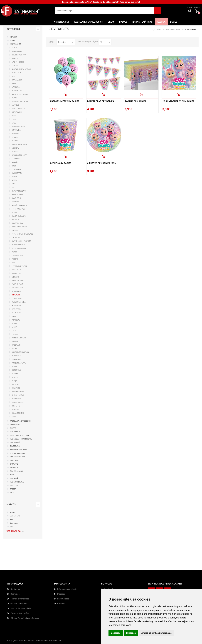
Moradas (61, 594)
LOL (13, 187)
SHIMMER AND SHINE (19, 144)
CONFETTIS (16, 406)
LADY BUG (15, 105)
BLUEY (14, 76)
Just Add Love (15, 516)
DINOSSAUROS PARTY (20, 155)
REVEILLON (14, 468)
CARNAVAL (14, 464)
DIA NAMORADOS (16, 471)
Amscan (13, 512)
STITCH (14, 48)
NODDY (14, 180)
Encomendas (63, 599)
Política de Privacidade (21, 608)
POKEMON (15, 220)
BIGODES (15, 374)
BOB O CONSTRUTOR (19, 227)
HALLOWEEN (15, 460)
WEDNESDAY (16, 309)
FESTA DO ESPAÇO (18, 209)
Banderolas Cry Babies (101, 101)
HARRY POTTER (17, 195)
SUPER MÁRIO (17, 80)
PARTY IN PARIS (17, 284)
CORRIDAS (15, 202)
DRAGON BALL (17, 51)
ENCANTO (15, 277)
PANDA (14, 367)
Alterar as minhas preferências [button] (156, 633)
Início (158, 30)
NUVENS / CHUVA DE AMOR (22, 69)
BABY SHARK (16, 73)
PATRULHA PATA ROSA (20, 101)
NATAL (13, 475)
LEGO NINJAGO (17, 255)
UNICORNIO (16, 134)
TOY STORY (16, 238)
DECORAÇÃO (16, 399)
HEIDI (14, 116)
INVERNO (13, 37)
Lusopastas (14, 523)
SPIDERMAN (16, 345)
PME (12, 527)
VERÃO (13, 493)
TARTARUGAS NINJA (19, 302)
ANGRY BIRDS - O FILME (20, 94)
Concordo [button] (116, 633)
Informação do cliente (67, 589)
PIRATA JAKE (16, 359)
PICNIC (14, 252)
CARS (14, 316)
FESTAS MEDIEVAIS (17, 482)
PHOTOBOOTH (15, 432)
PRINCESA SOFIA (18, 392)
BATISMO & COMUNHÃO (19, 450)
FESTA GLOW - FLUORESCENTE (21, 439)
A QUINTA (15, 148)
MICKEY (15, 327)
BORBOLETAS (17, 273)
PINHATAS (15, 410)
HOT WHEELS (16, 306)
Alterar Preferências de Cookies (25, 618)
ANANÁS (15, 162)
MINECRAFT (16, 152)
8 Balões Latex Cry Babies (64, 101)
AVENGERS (16, 87)
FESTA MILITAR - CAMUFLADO (22, 234)
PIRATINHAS (16, 356)
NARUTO (15, 58)
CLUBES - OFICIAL (18, 395)
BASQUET (15, 381)
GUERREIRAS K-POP (19, 55)
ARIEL (14, 184)
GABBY (14, 84)
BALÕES (13, 428)
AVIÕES (14, 349)
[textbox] (104, 12)
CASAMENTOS (15, 425)
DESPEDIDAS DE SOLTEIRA (20, 435)
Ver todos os (14, 531)
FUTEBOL (15, 334)
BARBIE (14, 177)
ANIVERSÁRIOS (173, 30)
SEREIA (14, 213)
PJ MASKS (15, 137)
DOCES (13, 41)
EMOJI (14, 123)
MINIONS (15, 377)
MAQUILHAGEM (17, 288)
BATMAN (15, 141)
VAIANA (15, 98)
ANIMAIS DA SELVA (18, 127)
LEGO (14, 119)
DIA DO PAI (14, 486)
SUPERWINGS (17, 130)
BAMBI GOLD (16, 198)
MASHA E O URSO (18, 62)
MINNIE (14, 324)
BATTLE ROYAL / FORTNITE (21, 241)
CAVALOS (15, 230)
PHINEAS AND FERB (19, 338)
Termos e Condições (20, 599)
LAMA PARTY (16, 170)
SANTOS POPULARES (18, 457)
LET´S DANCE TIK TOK (20, 266)
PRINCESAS (16, 320)
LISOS (14, 331)
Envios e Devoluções (20, 613)
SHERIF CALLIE (17, 112)
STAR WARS (16, 388)
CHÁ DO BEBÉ (15, 443)
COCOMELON (16, 270)
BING (14, 263)
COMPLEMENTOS (18, 402)
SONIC (14, 166)
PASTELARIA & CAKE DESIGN (20, 421)
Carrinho (187, 9)
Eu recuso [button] (131, 633)
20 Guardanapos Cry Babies (178, 101)
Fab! (12, 519)
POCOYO (15, 259)
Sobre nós (15, 594)
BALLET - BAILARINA (19, 216)
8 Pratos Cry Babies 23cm (102, 163)
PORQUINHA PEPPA (19, 363)
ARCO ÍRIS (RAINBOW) (20, 205)
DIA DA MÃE (14, 478)
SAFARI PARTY (17, 173)
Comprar (66, 94)
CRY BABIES (16, 295)
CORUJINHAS (16, 370)
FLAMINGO (16, 159)
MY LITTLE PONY (18, 281)
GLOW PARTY (16, 291)
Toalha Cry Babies (135, 101)
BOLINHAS (15, 384)
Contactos (15, 589)
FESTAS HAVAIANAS (17, 453)
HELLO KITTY (16, 313)
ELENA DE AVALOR (18, 109)
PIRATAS (15, 341)
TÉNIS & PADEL (17, 298)
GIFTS (14, 417)
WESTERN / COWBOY (19, 248)
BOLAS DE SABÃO (18, 413)
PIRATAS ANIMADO (18, 245)
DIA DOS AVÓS (15, 446)
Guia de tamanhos (19, 604)
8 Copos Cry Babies (60, 163)
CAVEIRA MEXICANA (19, 191)
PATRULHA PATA (18, 91)
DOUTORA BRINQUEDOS (20, 352)
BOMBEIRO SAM (17, 223)
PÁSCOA (13, 489)
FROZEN (15, 66)
